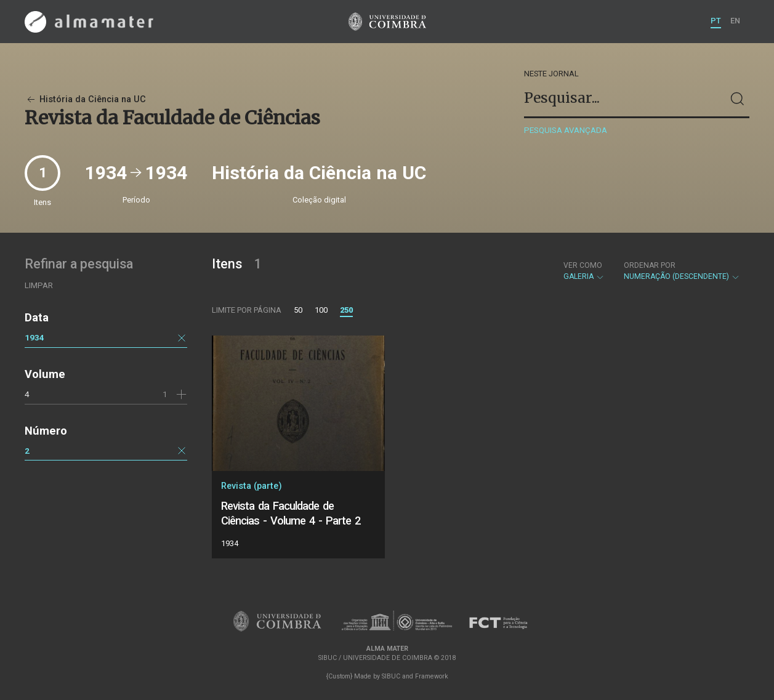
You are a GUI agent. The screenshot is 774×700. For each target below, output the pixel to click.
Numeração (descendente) (682, 271)
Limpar (39, 285)
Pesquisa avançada (566, 130)
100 (321, 310)
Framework (432, 676)
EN (735, 21)
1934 (34, 337)
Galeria (584, 271)
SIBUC (391, 676)
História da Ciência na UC (85, 99)
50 (298, 310)
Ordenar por (650, 265)
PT (716, 21)
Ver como (583, 265)
